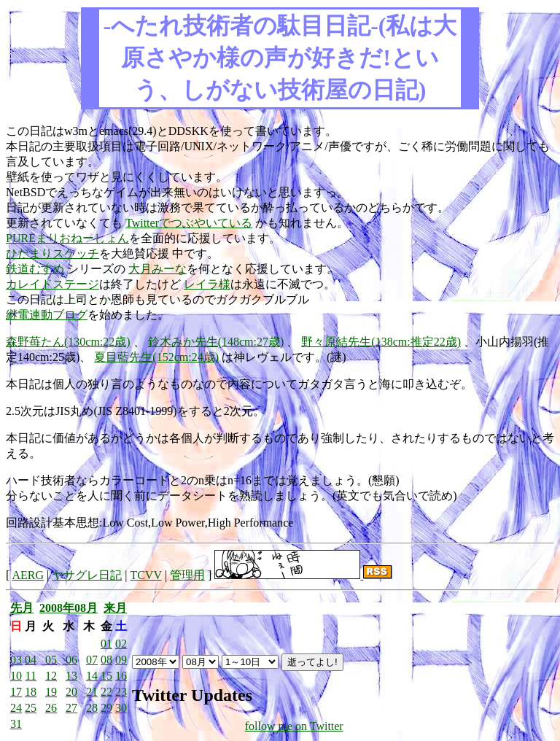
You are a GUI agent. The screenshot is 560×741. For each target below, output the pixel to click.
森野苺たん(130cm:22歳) (68, 342)
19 (51, 692)
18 (31, 692)
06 (71, 660)
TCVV (145, 575)
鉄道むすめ (35, 269)
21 (92, 692)
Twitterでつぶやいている (189, 223)
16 (121, 676)
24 (16, 708)
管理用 (187, 575)
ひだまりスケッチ (52, 253)
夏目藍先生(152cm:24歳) (156, 357)
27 (71, 708)
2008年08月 (69, 608)
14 (92, 676)
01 (106, 644)
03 (16, 660)
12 (51, 676)
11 (31, 676)
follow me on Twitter (294, 726)
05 (51, 660)
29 (106, 708)
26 (51, 708)
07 (92, 660)
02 (121, 644)
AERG (28, 575)
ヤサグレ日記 (87, 575)
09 (121, 660)
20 (71, 692)
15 (106, 676)
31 (16, 724)
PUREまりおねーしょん (67, 238)
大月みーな (157, 269)
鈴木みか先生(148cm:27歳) (216, 342)
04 (31, 660)
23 (121, 692)
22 (106, 692)
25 (31, 708)
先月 (22, 608)
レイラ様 (207, 284)
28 (92, 708)
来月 (115, 608)
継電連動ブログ (47, 315)
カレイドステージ (52, 284)
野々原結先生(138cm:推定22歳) (381, 342)
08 (106, 660)
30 (121, 708)
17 (16, 692)
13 (71, 676)
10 (16, 676)
